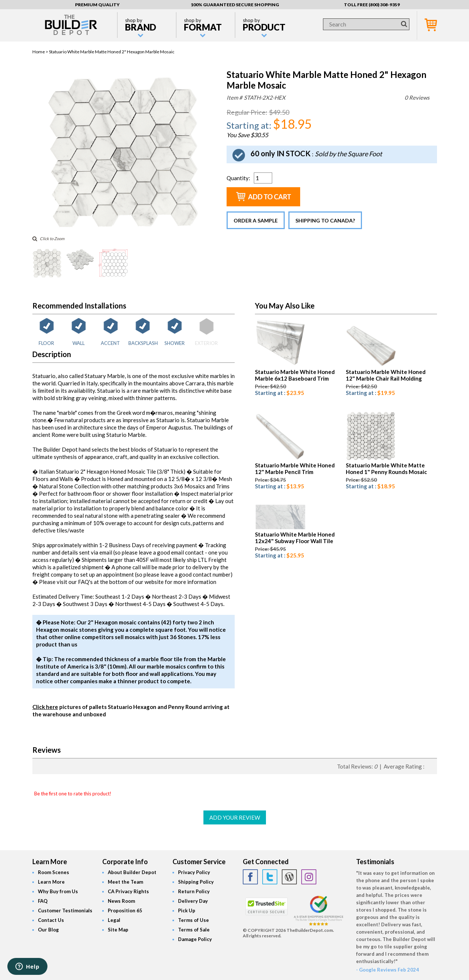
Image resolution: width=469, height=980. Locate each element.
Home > (41, 52)
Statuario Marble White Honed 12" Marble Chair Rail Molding (386, 375)
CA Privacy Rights (128, 891)
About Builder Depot (132, 872)
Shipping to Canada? (325, 220)
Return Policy (194, 891)
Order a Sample (256, 220)
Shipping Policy (196, 882)
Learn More (51, 882)
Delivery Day (193, 901)
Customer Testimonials (65, 910)
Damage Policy (195, 939)
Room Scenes (54, 872)
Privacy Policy (194, 872)
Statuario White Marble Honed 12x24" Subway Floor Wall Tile (295, 538)
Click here (45, 707)
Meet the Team (125, 882)
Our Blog (48, 930)
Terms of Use (193, 920)
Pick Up (187, 910)
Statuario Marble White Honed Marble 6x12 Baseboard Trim (295, 375)
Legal (114, 920)
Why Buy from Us (58, 891)
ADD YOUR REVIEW (235, 817)
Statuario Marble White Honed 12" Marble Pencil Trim (295, 468)
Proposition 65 (125, 910)
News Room (121, 901)
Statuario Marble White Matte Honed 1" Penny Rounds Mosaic (386, 468)
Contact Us (51, 920)
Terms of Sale (194, 930)
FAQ (43, 901)
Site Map (118, 930)
